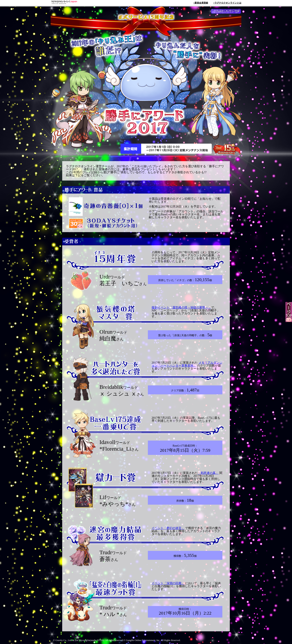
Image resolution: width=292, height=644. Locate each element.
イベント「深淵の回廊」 (168, 583)
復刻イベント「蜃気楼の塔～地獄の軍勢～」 (181, 307)
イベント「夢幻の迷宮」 (168, 528)
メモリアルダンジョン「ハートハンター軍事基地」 (187, 364)
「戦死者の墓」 (208, 473)
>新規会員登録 (201, 3)
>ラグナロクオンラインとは (227, 3)
